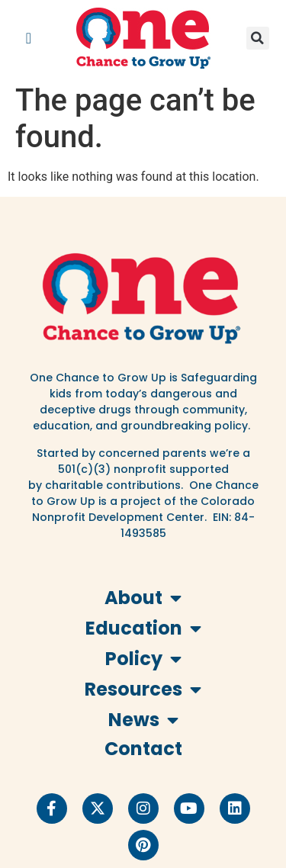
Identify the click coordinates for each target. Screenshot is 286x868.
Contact (143, 749)
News (143, 720)
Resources (143, 690)
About (143, 598)
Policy (143, 659)
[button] (29, 38)
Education (143, 628)
